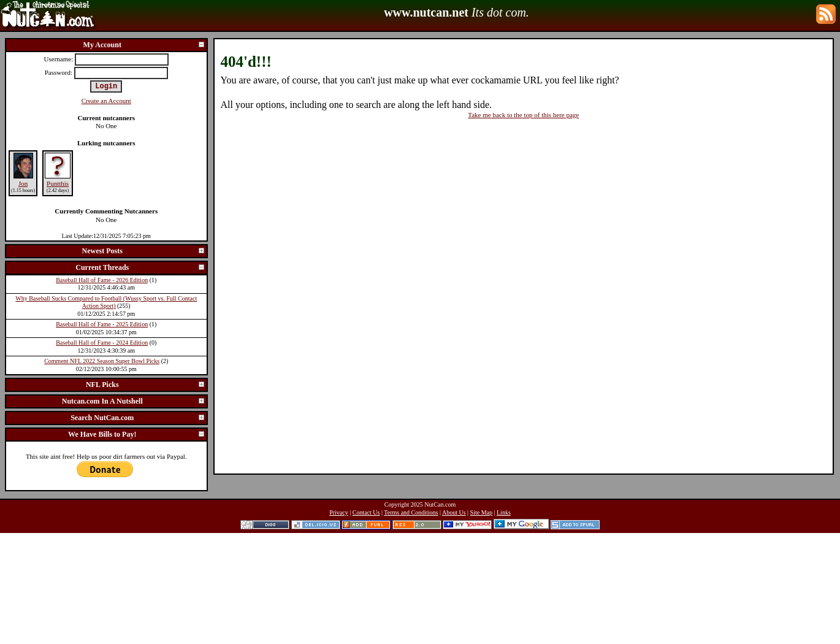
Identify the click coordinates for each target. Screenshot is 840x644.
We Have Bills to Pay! (136, 434)
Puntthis (58, 183)
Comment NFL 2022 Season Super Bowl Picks (102, 361)
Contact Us (366, 512)
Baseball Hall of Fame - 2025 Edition (102, 324)
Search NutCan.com (138, 418)
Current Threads (140, 267)
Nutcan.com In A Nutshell (134, 401)
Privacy (339, 512)
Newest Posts (144, 251)
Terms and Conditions (411, 512)
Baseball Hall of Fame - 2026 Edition (102, 280)
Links (504, 512)
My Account (144, 45)
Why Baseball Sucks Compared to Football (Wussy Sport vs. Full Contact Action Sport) (106, 302)
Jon (23, 183)
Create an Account (106, 101)
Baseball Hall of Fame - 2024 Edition (102, 343)
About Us (454, 512)
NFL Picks (146, 385)
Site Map (481, 512)
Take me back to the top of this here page (523, 115)
